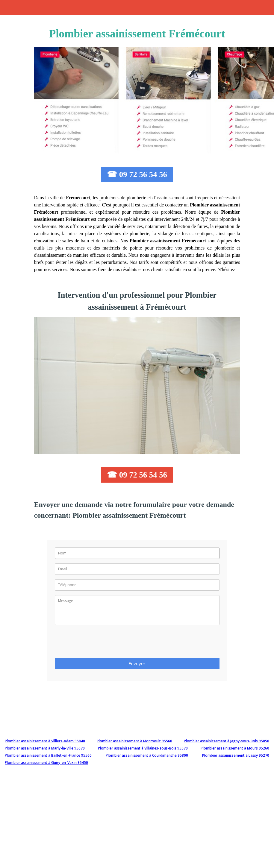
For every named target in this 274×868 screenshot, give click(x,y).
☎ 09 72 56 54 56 (137, 174)
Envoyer (137, 663)
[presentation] (100, 643)
